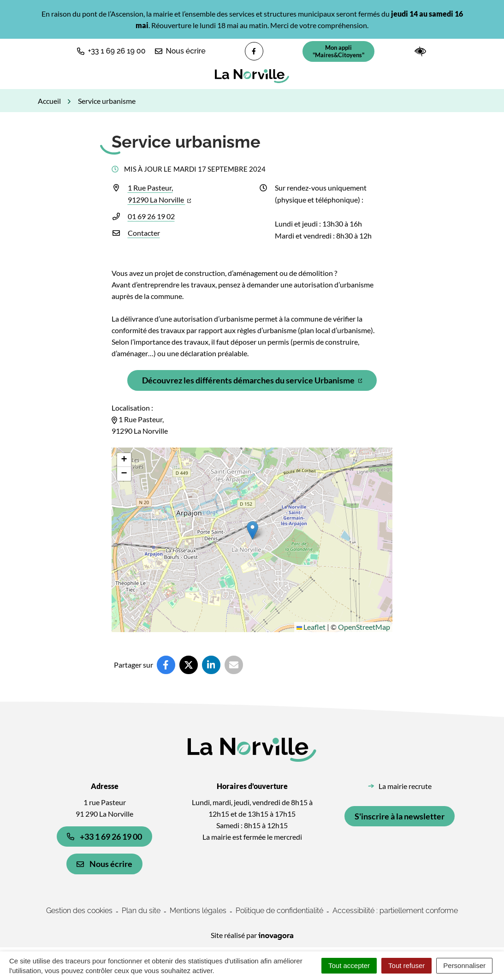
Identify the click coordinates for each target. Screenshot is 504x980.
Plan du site (141, 911)
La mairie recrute (405, 786)
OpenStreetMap (364, 627)
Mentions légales (198, 911)
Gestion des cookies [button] (79, 911)
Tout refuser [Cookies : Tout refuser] (406, 965)
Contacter (144, 233)
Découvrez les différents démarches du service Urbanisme (258, 383)
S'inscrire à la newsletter (400, 816)
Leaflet (311, 627)
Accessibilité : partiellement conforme (395, 911)
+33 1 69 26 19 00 (104, 837)
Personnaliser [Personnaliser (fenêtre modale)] (464, 965)
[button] (111, 51)
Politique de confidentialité (279, 911)
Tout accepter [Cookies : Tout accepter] (349, 965)
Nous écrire (104, 864)
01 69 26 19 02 (151, 216)
